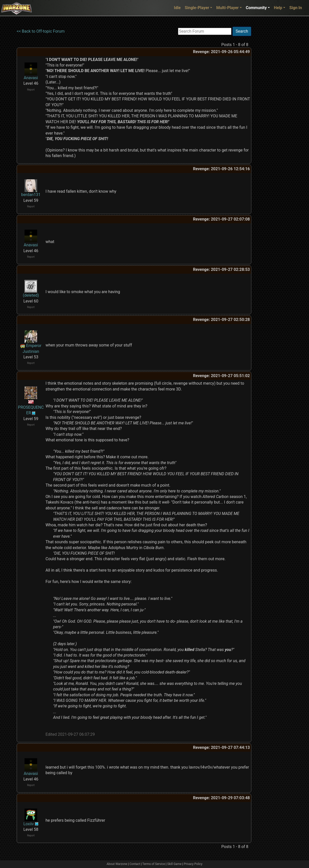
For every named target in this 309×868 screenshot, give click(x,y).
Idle (177, 8)
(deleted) (31, 295)
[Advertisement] (272, 102)
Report (31, 90)
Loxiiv (28, 824)
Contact (135, 864)
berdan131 (31, 195)
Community (256, 8)
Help (278, 8)
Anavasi (31, 78)
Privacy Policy (193, 864)
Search (242, 31)
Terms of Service (154, 864)
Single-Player (197, 8)
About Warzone (117, 864)
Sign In (296, 8)
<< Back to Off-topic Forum (41, 31)
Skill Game (174, 864)
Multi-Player (227, 8)
